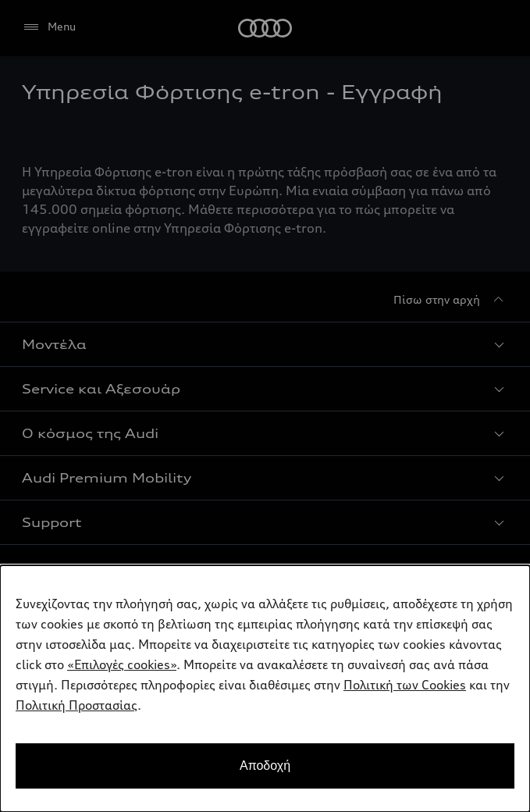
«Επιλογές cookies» (122, 664)
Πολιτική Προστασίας (76, 705)
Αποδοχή (265, 766)
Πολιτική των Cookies (405, 685)
